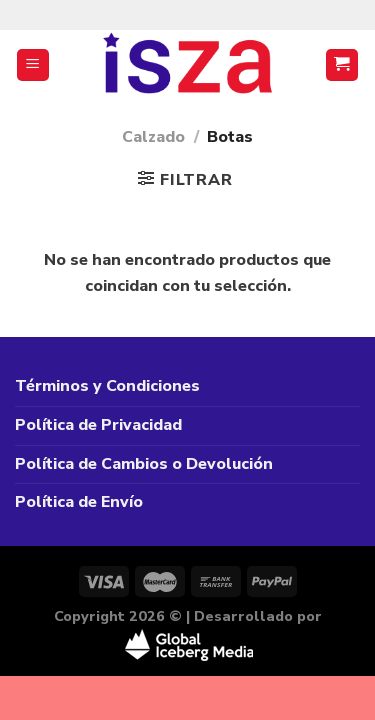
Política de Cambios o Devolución (144, 464)
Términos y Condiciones (107, 386)
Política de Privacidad (98, 425)
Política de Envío (79, 502)
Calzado (153, 137)
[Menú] (33, 65)
